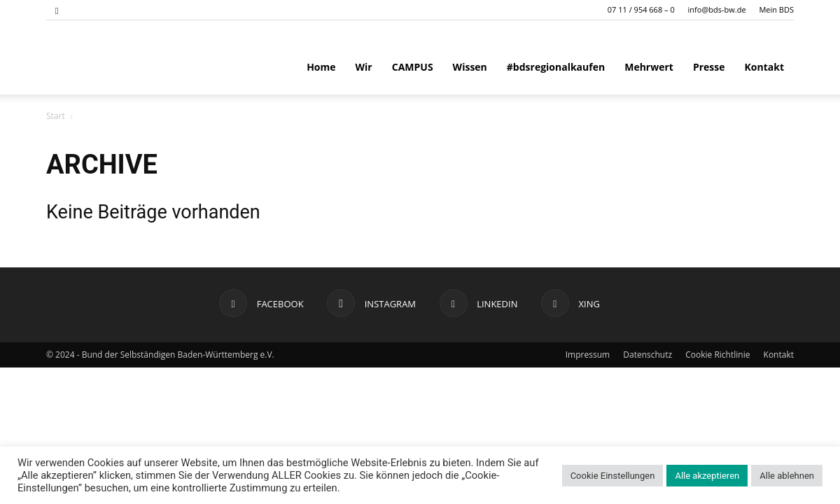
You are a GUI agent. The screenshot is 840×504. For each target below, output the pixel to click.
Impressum (588, 355)
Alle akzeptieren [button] (707, 476)
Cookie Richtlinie (717, 355)
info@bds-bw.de (717, 9)
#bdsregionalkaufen (556, 67)
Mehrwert (649, 67)
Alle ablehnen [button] (787, 476)
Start (56, 116)
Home (321, 67)
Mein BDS (776, 9)
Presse (709, 67)
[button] (57, 9)
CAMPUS (413, 67)
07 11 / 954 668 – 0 (641, 9)
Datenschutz (647, 355)
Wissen (470, 67)
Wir (364, 67)
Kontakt (764, 67)
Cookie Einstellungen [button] (613, 476)
